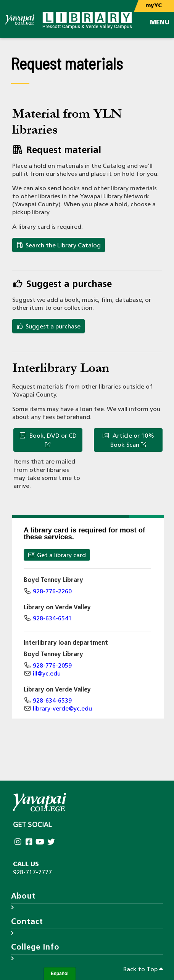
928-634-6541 (52, 619)
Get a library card (57, 555)
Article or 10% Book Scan (128, 440)
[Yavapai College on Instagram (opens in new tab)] (19, 843)
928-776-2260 (52, 592)
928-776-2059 (52, 666)
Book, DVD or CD (48, 440)
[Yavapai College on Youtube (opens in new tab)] (41, 843)
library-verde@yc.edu (62, 709)
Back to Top (143, 969)
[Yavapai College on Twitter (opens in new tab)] (52, 843)
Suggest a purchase (48, 327)
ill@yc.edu (47, 674)
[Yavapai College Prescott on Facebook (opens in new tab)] (30, 843)
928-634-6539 (52, 701)
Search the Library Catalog (59, 245)
